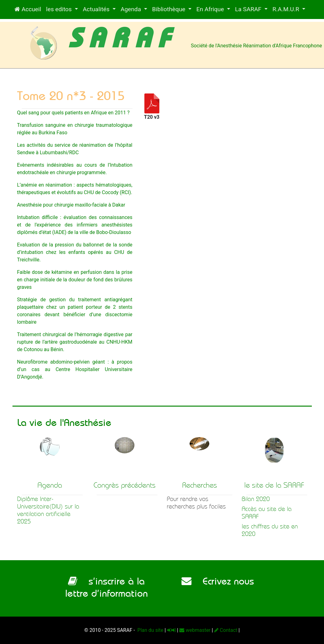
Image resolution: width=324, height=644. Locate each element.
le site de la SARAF (274, 485)
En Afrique (211, 9)
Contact (226, 630)
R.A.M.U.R (287, 9)
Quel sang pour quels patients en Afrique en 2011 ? (73, 113)
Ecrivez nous (218, 581)
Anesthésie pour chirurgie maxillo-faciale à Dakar (71, 205)
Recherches (200, 485)
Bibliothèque (169, 9)
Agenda (132, 9)
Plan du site (150, 630)
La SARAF (249, 9)
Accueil (28, 9)
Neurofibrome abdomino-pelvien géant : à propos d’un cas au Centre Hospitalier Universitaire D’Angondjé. (75, 369)
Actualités (97, 9)
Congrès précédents (125, 485)
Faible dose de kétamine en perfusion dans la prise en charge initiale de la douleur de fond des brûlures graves (75, 280)
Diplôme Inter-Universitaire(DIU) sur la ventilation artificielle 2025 (48, 510)
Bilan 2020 (256, 499)
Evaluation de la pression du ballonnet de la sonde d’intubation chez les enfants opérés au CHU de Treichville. (75, 252)
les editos (60, 9)
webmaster (195, 630)
